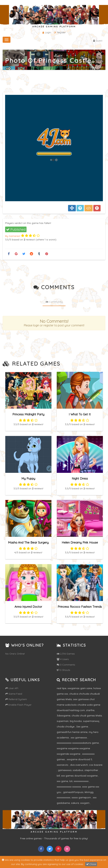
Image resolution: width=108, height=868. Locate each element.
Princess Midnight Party (28, 414)
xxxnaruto (63, 765)
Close (91, 864)
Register (60, 32)
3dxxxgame (64, 716)
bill (58, 776)
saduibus (78, 770)
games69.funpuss (73, 792)
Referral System (16, 699)
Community (54, 302)
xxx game (62, 781)
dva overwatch (79, 765)
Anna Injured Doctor (28, 606)
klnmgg (89, 792)
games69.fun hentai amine (72, 732)
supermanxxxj (91, 721)
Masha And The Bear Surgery (28, 542)
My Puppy (28, 478)
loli (71, 781)
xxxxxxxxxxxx (81, 781)
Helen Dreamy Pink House (80, 542)
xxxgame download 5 (79, 759)
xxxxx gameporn (82, 797)
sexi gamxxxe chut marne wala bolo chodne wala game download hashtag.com (78, 705)
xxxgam (85, 803)
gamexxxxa (65, 770)
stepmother (92, 770)
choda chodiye (66, 727)
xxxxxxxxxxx (64, 797)
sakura (75, 803)
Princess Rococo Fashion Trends (80, 606)
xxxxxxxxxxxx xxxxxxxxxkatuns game (78, 743)
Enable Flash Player (18, 705)
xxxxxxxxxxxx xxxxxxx (69, 787)
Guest (98, 41)
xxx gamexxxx (79, 738)
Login (47, 32)
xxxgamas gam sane (80, 688)
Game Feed (14, 694)
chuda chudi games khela (87, 716)
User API (12, 688)
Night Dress (80, 478)
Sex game (83, 727)
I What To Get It (80, 414)
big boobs (76, 721)
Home (93, 67)
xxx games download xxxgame (80, 776)
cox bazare (96, 765)
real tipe (62, 688)
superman (63, 721)
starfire (90, 710)
